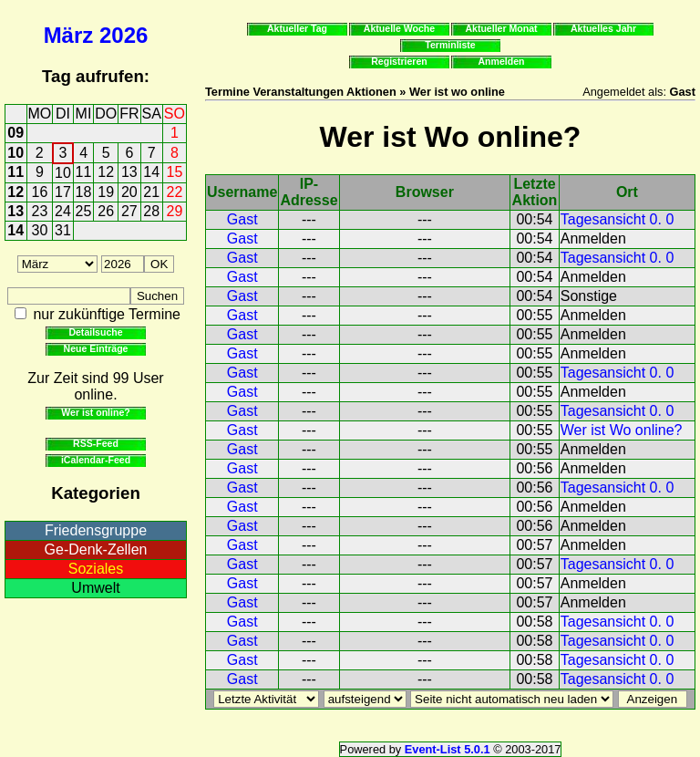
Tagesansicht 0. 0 (618, 219)
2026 (124, 35)
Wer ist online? (95, 412)
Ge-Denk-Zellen (96, 550)
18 (84, 192)
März (69, 35)
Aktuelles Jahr (603, 28)
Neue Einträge (96, 348)
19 (106, 192)
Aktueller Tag (297, 28)
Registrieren (399, 61)
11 (15, 172)
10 (15, 153)
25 (84, 211)
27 (129, 211)
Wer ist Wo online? (622, 430)
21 (151, 192)
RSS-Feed (96, 443)
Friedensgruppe (96, 530)
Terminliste (450, 45)
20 (129, 192)
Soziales (96, 569)
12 (106, 172)
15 (175, 172)
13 (129, 172)
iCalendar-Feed (96, 460)
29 (175, 211)
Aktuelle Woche (399, 28)
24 (63, 211)
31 (63, 230)
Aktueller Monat (501, 28)
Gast (242, 219)
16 (40, 192)
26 (106, 211)
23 (40, 211)
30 (40, 230)
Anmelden (502, 61)
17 (63, 192)
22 (175, 192)
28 (151, 211)
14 (151, 172)
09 (15, 133)
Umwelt (95, 588)
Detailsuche (95, 332)
